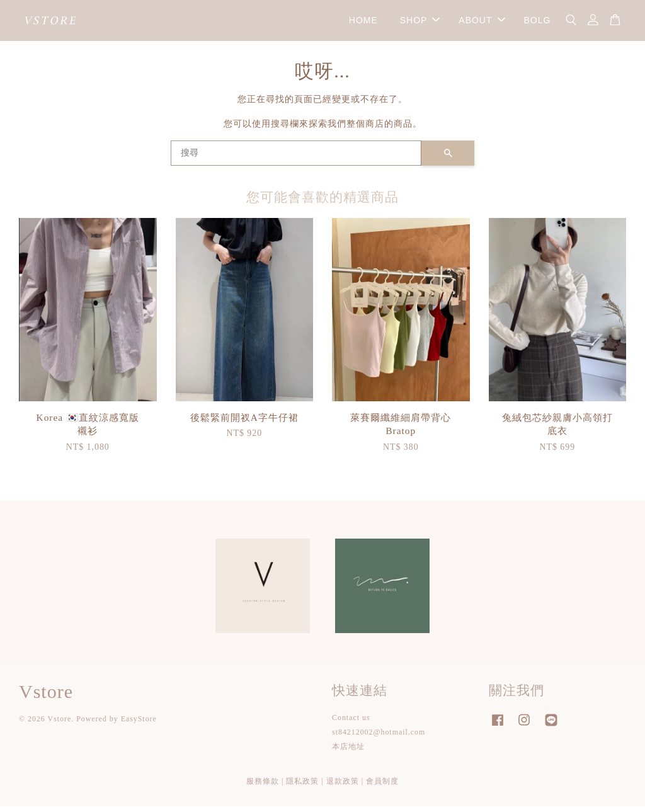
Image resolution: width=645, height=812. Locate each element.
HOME (363, 23)
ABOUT (482, 23)
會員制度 (382, 787)
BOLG (537, 23)
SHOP (420, 23)
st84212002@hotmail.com (379, 738)
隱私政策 (302, 787)
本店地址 (348, 752)
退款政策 (343, 787)
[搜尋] (296, 159)
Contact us (351, 723)
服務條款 (263, 787)
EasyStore (139, 724)
